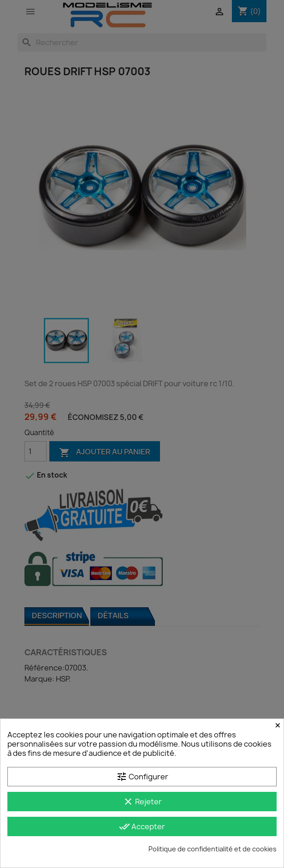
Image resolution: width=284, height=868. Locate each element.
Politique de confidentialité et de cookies (213, 849)
